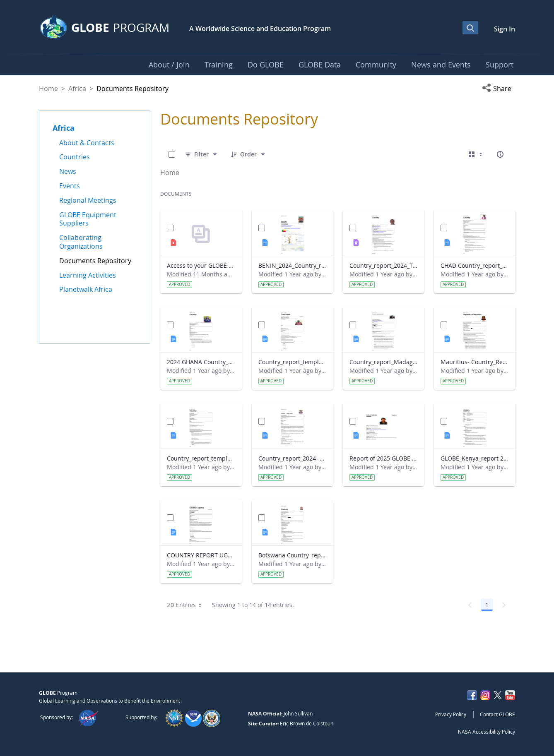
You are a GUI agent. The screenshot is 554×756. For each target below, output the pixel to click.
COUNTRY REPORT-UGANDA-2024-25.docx (201, 555)
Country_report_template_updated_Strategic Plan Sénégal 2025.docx (201, 458)
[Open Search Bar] (470, 28)
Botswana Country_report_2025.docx (292, 555)
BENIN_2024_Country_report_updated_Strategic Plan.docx (292, 265)
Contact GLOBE (497, 714)
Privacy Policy (451, 714)
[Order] (248, 154)
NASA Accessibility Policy (487, 732)
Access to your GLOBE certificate (201, 265)
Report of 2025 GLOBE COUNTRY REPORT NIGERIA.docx (383, 458)
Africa (77, 89)
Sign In (505, 29)
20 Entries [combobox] (187, 605)
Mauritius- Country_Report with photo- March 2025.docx (475, 362)
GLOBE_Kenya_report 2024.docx (475, 458)
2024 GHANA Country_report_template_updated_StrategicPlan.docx (201, 362)
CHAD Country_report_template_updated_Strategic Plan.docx (475, 265)
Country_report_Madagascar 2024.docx (383, 362)
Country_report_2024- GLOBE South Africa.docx (292, 458)
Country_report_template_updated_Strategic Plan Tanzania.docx (292, 362)
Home (48, 89)
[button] (499, 89)
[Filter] (201, 154)
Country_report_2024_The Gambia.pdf (383, 265)
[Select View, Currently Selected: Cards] (476, 154)
